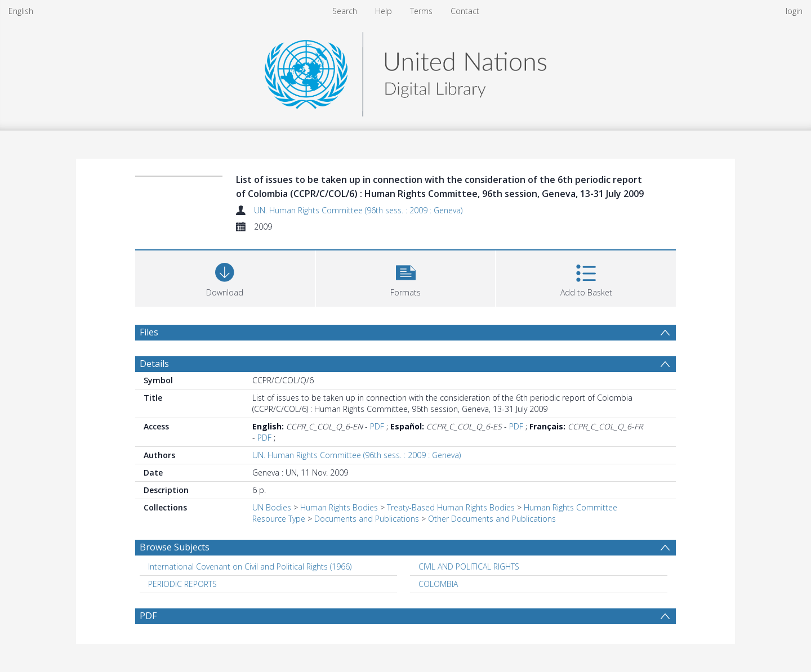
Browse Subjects (175, 547)
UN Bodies (272, 507)
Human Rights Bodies (339, 507)
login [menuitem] (794, 11)
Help (384, 11)
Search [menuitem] (345, 11)
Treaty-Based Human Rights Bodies (451, 507)
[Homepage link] (405, 71)
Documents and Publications (367, 519)
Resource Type (279, 519)
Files (149, 332)
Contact (465, 11)
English (21, 11)
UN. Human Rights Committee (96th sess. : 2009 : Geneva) (358, 210)
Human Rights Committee (571, 507)
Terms (421, 11)
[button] (406, 277)
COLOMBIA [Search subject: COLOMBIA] (438, 584)
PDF (377, 426)
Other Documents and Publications (492, 519)
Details (154, 364)
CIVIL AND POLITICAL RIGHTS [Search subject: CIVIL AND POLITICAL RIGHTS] (469, 566)
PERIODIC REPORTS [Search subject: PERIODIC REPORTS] (182, 584)
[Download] (225, 277)
